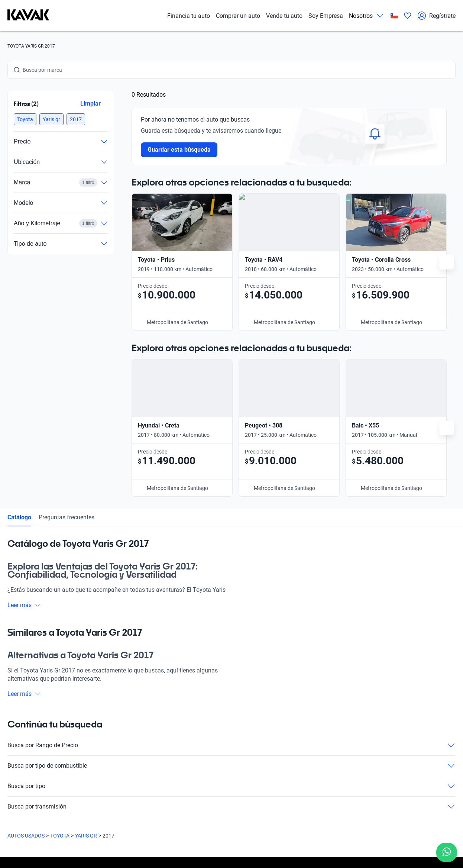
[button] (25, 119)
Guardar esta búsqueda (179, 150)
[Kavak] (28, 16)
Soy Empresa (326, 16)
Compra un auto (101, 703)
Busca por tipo (231, 616)
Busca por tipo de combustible (231, 596)
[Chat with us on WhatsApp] (447, 852)
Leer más (24, 435)
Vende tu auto (284, 16)
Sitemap (279, 833)
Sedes (89, 720)
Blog (87, 754)
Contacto (280, 720)
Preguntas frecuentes (67, 347)
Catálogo (19, 347)
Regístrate (436, 16)
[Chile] (394, 16)
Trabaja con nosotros (294, 703)
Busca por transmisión (231, 636)
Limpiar (90, 104)
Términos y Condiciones (234, 833)
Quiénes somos (99, 771)
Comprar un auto (238, 16)
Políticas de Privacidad (174, 833)
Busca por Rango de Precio (231, 575)
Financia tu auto (189, 16)
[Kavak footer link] (28, 738)
